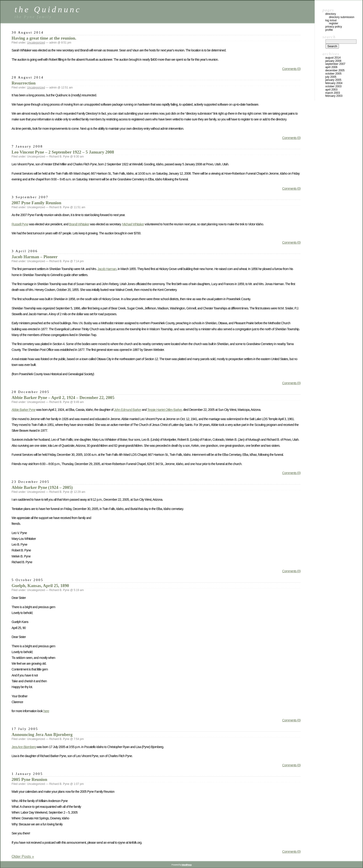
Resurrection (24, 83)
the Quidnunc (48, 9)
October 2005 (333, 74)
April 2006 (331, 67)
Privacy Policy (334, 27)
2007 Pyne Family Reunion (36, 203)
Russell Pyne (20, 224)
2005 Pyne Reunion (29, 779)
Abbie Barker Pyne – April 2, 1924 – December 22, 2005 (63, 398)
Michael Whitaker (133, 224)
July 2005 (331, 77)
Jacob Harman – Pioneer (35, 257)
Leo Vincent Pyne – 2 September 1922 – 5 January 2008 (63, 152)
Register (334, 23)
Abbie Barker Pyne (23, 410)
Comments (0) (291, 69)
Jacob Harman (107, 269)
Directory (331, 14)
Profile (329, 30)
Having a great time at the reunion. (44, 38)
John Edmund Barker (127, 410)
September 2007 (335, 64)
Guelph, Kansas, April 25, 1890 (40, 586)
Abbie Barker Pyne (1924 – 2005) (42, 487)
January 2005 (333, 80)
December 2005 (335, 70)
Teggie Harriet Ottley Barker (164, 410)
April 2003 (331, 90)
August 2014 (333, 58)
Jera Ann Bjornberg (24, 747)
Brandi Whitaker (79, 224)
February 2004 (334, 83)
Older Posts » (23, 857)
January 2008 (333, 61)
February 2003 (334, 96)
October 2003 (333, 86)
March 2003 (333, 93)
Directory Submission (342, 17)
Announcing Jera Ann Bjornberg (42, 734)
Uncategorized (36, 43)
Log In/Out (331, 20)
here (46, 711)
